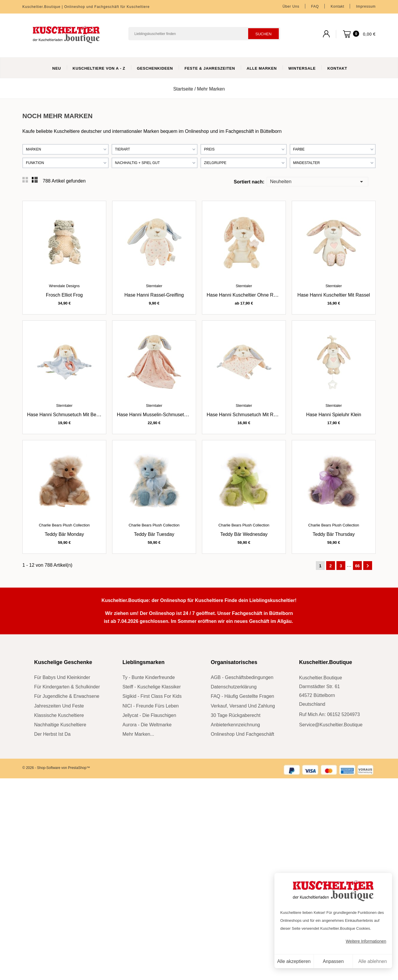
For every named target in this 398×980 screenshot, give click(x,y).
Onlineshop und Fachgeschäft (242, 734)
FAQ (315, 6)
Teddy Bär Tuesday (154, 534)
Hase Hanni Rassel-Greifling (154, 295)
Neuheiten (317, 181)
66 (357, 566)
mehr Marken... (138, 734)
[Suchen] (204, 34)
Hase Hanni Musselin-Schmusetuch (154, 415)
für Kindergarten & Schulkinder (67, 687)
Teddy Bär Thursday (334, 534)
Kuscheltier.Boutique (326, 662)
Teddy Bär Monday (64, 534)
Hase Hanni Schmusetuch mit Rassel (246, 415)
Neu (57, 68)
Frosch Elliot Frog (64, 295)
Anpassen (333, 961)
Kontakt (337, 6)
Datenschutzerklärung (234, 687)
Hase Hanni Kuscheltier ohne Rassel (246, 295)
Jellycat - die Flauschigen (149, 715)
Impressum (366, 6)
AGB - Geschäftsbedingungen (242, 677)
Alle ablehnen (373, 961)
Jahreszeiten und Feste (59, 706)
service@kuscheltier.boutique (331, 725)
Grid (25, 180)
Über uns (291, 6)
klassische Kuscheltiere (59, 715)
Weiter (368, 566)
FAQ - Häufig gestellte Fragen (242, 696)
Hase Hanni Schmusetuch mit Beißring (68, 415)
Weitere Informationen (366, 941)
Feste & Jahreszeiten (210, 68)
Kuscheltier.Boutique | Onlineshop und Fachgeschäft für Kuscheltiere (86, 7)
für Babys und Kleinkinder (62, 677)
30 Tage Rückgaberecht (236, 715)
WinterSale (302, 68)
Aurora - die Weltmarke (147, 725)
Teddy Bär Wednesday (244, 534)
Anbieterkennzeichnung (235, 725)
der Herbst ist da (52, 734)
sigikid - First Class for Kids (152, 696)
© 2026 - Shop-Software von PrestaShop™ (56, 768)
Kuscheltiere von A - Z (99, 68)
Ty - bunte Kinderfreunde (149, 677)
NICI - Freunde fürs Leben (151, 706)
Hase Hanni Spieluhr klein (334, 415)
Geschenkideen (155, 68)
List (35, 180)
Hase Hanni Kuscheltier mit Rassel (334, 295)
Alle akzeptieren (294, 961)
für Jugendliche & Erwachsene (67, 696)
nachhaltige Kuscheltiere (60, 725)
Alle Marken (262, 68)
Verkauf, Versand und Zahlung (243, 706)
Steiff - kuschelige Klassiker (152, 687)
